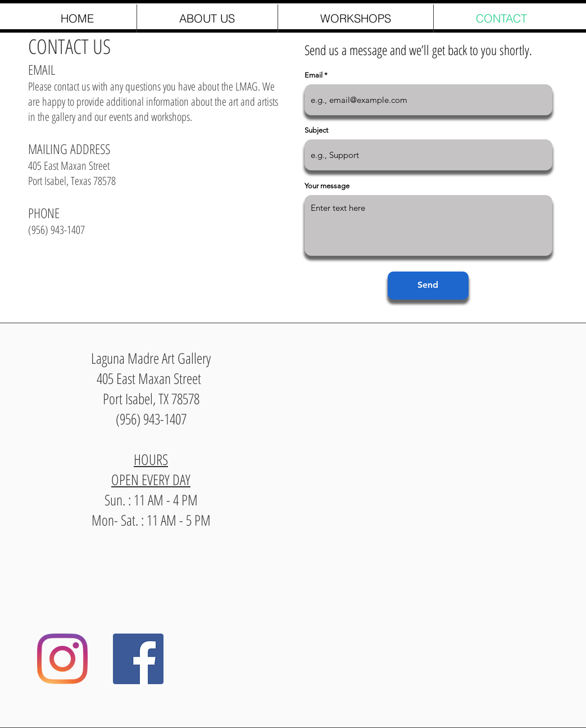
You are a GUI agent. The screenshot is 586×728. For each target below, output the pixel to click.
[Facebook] (138, 659)
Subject (316, 130)
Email (314, 75)
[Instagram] (62, 659)
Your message (327, 186)
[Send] (428, 286)
